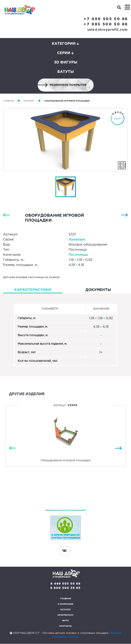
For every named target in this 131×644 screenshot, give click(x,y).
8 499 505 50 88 (66, 584)
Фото (65, 621)
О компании (65, 604)
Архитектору (65, 615)
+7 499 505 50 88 (106, 19)
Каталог (29, 101)
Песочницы (78, 255)
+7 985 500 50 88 (106, 24)
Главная (8, 101)
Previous (13, 448)
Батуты (65, 72)
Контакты (65, 626)
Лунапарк (77, 240)
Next (118, 448)
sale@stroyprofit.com (107, 30)
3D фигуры (66, 62)
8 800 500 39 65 (65, 588)
